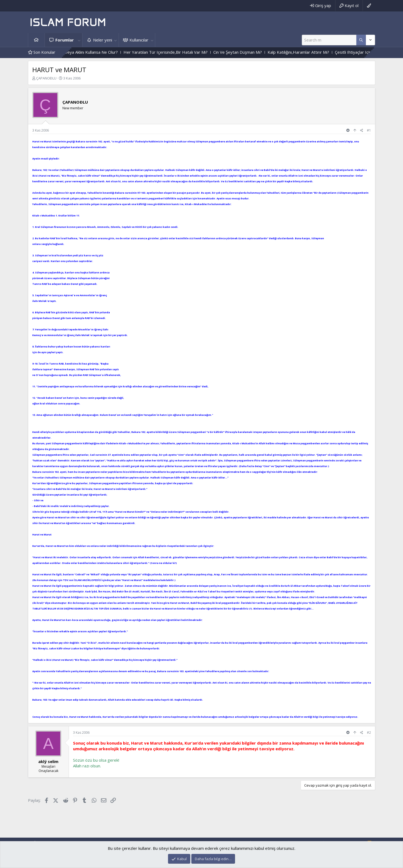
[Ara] (329, 40)
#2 (369, 733)
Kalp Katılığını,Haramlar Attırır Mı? (312, 52)
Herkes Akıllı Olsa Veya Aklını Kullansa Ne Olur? (89, 52)
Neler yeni (103, 40)
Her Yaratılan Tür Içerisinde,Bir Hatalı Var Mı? (179, 52)
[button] (79, 40)
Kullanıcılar (139, 40)
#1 (369, 130)
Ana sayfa (36, 40)
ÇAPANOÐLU (46, 78)
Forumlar (65, 40)
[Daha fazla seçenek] (361, 40)
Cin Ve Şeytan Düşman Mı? (251, 52)
